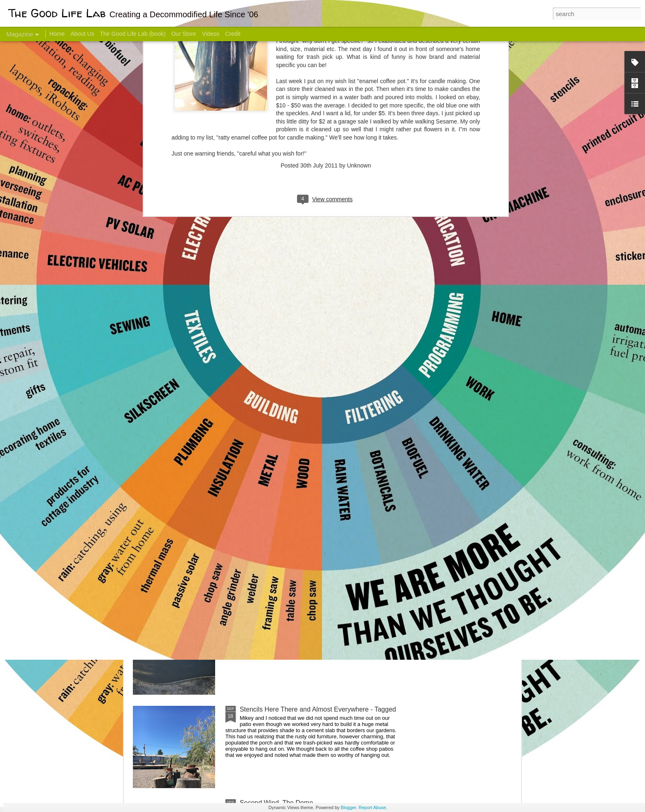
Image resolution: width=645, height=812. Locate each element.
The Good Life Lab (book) (133, 34)
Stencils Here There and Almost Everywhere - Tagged (318, 709)
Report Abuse (372, 807)
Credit (233, 34)
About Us (82, 34)
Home (57, 34)
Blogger (348, 807)
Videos (211, 34)
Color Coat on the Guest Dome (193, 487)
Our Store (184, 34)
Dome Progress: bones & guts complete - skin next (314, 616)
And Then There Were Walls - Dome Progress (307, 522)
